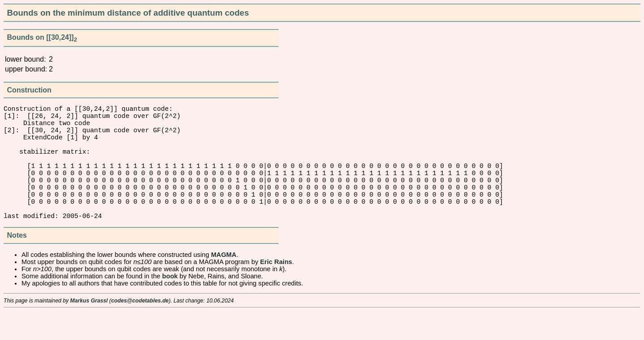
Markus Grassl (89, 329)
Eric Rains (276, 290)
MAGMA (224, 283)
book (170, 305)
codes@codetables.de (140, 329)
